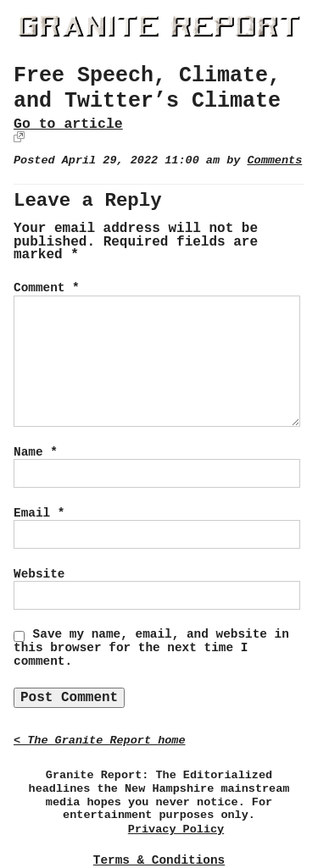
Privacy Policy (176, 829)
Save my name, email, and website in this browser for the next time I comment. (151, 648)
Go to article (68, 124)
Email (39, 513)
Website (39, 574)
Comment (47, 288)
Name (36, 452)
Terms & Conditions (159, 860)
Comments (274, 160)
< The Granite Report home (100, 741)
